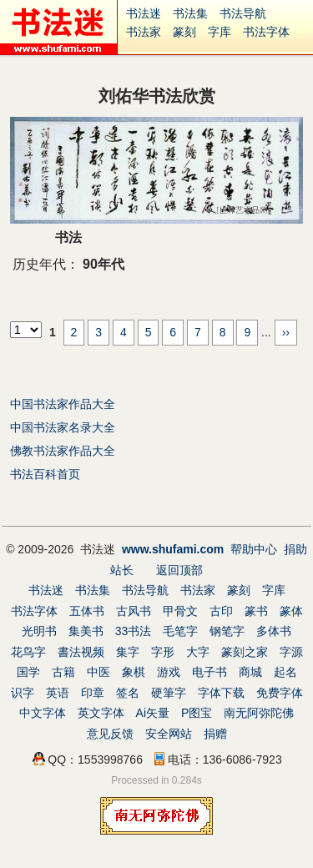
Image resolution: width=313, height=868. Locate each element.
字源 (291, 652)
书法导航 (243, 13)
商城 (250, 672)
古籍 (63, 672)
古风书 (134, 611)
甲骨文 (180, 611)
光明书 (39, 631)
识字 (23, 693)
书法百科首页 (45, 474)
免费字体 (280, 693)
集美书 (86, 631)
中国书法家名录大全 (63, 427)
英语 (58, 693)
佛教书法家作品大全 (63, 451)
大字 (198, 652)
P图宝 (197, 713)
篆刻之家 (245, 652)
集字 (128, 652)
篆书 (256, 611)
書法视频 (81, 652)
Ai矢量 (153, 713)
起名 (285, 672)
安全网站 (169, 734)
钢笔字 (227, 631)
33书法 (134, 631)
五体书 (87, 611)
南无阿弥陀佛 (259, 713)
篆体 (291, 611)
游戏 (169, 672)
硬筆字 (169, 693)
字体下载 (221, 693)
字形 (163, 652)
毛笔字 (180, 631)
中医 (98, 672)
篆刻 (184, 32)
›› (286, 332)
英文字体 (101, 713)
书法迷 (144, 13)
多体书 (274, 631)
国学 (28, 672)
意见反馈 (110, 734)
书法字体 (266, 32)
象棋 (134, 672)
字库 (220, 32)
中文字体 (43, 713)
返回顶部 (179, 570)
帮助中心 (254, 549)
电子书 (210, 672)
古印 (221, 611)
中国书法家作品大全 (63, 404)
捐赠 (215, 734)
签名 (128, 693)
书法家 (144, 32)
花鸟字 (28, 652)
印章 (93, 693)
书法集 (190, 13)
